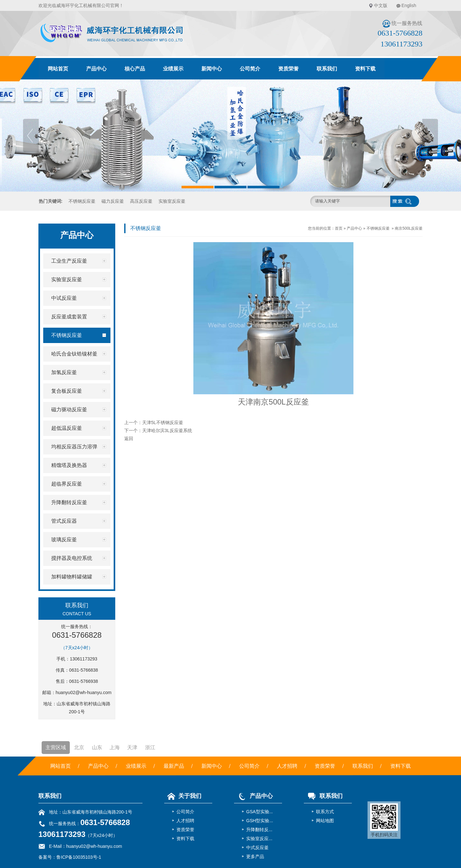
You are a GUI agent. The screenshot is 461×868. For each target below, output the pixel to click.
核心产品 (135, 69)
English (409, 5)
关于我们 (183, 796)
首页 (339, 228)
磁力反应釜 (113, 201)
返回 (129, 438)
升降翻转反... (259, 830)
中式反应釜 (257, 848)
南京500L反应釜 (409, 228)
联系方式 (325, 812)
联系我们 (327, 69)
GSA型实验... (259, 812)
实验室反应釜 (172, 201)
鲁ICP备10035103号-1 (79, 857)
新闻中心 (212, 69)
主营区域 (56, 747)
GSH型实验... (260, 821)
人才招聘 (287, 766)
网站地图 (325, 821)
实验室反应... (259, 839)
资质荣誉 (288, 69)
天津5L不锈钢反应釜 (163, 422)
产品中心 (96, 69)
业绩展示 (173, 69)
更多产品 (255, 856)
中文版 (381, 5)
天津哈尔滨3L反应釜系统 (167, 430)
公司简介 (250, 69)
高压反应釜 (141, 201)
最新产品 (174, 766)
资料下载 (365, 69)
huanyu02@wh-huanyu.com (84, 692)
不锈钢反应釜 (82, 201)
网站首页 (58, 69)
